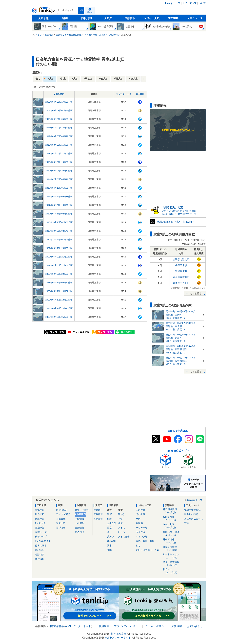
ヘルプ (202, 3)
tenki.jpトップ (173, 3)
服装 (109, 519)
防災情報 (87, 18)
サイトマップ (189, 3)
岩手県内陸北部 (181, 259)
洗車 (109, 546)
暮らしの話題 (191, 514)
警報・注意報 (82, 510)
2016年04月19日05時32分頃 (59, 188)
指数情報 (130, 18)
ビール (121, 532)
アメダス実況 (63, 514)
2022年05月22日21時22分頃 (59, 257)
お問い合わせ (195, 626)
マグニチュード (124, 94)
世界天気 (40, 514)
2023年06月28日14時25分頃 (59, 308)
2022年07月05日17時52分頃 (59, 265)
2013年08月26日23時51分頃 (59, 171)
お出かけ (112, 523)
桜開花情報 (172, 519)
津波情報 (79, 519)
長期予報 (40, 528)
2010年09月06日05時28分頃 (59, 119)
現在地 (90, 12)
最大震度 (140, 94)
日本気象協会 (56, 626)
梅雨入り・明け (172, 534)
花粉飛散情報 (172, 511)
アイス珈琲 (124, 537)
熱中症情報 (172, 541)
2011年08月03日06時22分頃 (59, 136)
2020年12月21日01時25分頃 (59, 240)
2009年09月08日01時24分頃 (59, 110)
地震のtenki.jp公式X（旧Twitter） (177, 222)
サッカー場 (142, 528)
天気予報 (43, 18)
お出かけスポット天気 (147, 550)
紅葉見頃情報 (172, 549)
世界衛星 (98, 519)
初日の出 (172, 571)
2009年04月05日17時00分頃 (59, 102)
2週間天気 (40, 523)
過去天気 (61, 523)
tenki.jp (44, 11)
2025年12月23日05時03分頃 (59, 317)
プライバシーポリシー (127, 626)
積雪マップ (41, 537)
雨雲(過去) (62, 510)
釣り (138, 546)
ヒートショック (172, 556)
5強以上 (103, 79)
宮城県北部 (181, 271)
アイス (121, 528)
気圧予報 (40, 519)
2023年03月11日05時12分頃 (59, 283)
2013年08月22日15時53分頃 (59, 162)
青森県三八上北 (181, 283)
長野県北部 (181, 265)
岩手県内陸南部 (181, 277)
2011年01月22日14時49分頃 (59, 128)
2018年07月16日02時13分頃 (59, 214)
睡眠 (109, 550)
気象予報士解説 (192, 510)
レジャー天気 (152, 18)
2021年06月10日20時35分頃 (59, 248)
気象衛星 (98, 514)
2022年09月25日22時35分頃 (59, 274)
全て (38, 79)
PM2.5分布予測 (43, 541)
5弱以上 (88, 79)
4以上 (75, 79)
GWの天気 (172, 526)
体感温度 (112, 541)
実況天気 (61, 519)
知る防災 (79, 532)
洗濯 (109, 514)
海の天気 (140, 514)
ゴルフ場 (140, 532)
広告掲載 (177, 626)
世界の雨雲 (41, 546)
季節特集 (173, 18)
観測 (65, 18)
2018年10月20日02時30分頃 (59, 222)
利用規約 (104, 626)
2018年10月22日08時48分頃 (59, 231)
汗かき (121, 514)
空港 (138, 519)
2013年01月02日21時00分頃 (59, 153)
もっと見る (196, 293)
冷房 (120, 523)
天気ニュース (195, 18)
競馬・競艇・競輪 (145, 541)
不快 (120, 519)
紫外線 (111, 537)
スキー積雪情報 (172, 564)
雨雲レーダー (42, 532)
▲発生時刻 (59, 94)
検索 (81, 10)
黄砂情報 (40, 559)
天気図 (108, 18)
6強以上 (133, 79)
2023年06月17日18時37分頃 (59, 300)
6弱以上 (118, 79)
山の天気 (140, 510)
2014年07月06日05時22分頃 (59, 179)
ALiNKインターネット (78, 626)
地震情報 (81, 514)
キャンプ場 (142, 537)
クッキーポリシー (156, 626)
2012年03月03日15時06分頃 (59, 145)
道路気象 (40, 554)
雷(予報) (39, 550)
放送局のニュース (194, 519)
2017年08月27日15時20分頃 (59, 205)
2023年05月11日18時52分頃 (59, 291)
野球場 (139, 523)
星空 (109, 528)
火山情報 (79, 523)
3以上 (63, 79)
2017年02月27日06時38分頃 (59, 196)
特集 (187, 523)
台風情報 (79, 528)
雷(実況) (60, 528)
